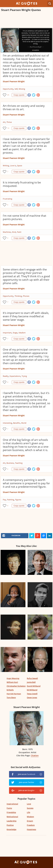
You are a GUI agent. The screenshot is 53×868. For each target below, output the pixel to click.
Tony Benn (11, 697)
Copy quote (19, 95)
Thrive (9, 122)
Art (4, 122)
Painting (11, 500)
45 (8, 95)
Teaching (19, 463)
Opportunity (8, 89)
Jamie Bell (31, 682)
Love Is (13, 166)
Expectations (15, 376)
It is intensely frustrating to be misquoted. (22, 184)
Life (28, 812)
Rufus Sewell (32, 678)
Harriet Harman (14, 694)
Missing (22, 89)
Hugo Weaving (13, 678)
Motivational (12, 817)
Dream (30, 821)
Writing (6, 166)
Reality (6, 376)
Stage (15, 333)
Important (7, 333)
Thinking (18, 296)
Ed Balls (10, 690)
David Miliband (34, 686)
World (24, 423)
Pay (4, 500)
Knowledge (11, 829)
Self (16, 89)
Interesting (7, 423)
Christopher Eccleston (16, 686)
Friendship (11, 812)
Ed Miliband (32, 690)
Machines (7, 232)
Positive (10, 825)
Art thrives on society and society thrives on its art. (24, 107)
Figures (18, 500)
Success (30, 808)
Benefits (17, 423)
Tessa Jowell (32, 694)
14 (8, 128)
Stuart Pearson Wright (14, 81)
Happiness (31, 829)
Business (10, 463)
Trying (24, 376)
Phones (26, 296)
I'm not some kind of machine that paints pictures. (25, 217)
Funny (9, 808)
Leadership (12, 821)
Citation (35, 755)
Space (20, 166)
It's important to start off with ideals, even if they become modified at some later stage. (26, 316)
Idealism (22, 333)
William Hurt (12, 682)
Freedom (31, 825)
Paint (19, 232)
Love (29, 804)
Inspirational (12, 804)
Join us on (27, 774)
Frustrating (7, 199)
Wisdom (30, 817)
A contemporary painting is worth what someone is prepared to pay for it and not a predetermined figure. (26, 483)
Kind (14, 232)
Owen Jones (32, 697)
